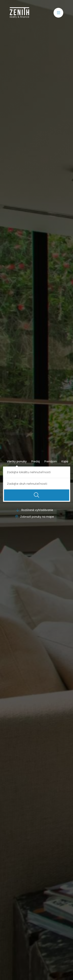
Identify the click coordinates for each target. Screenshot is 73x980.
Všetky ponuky (17, 462)
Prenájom (51, 462)
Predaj (36, 462)
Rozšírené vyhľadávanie (35, 510)
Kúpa (65, 462)
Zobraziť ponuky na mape (35, 517)
